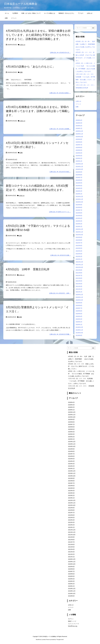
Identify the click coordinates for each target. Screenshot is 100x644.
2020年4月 (79, 316)
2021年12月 (79, 262)
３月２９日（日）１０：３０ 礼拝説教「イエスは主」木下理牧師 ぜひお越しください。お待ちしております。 (81, 381)
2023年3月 (79, 221)
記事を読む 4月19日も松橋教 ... (60, 129)
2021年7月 (79, 275)
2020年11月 (79, 297)
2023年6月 (79, 213)
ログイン (71, 619)
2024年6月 (79, 180)
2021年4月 (79, 284)
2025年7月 (79, 145)
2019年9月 (79, 335)
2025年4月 (79, 153)
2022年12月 (79, 229)
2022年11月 (79, 232)
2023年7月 (79, 210)
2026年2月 (79, 126)
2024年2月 (79, 191)
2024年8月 (79, 175)
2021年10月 (79, 267)
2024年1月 (79, 194)
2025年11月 (79, 134)
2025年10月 (79, 137)
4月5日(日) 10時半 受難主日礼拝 (29, 269)
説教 (21, 72)
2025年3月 (79, 156)
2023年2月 (79, 224)
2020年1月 (79, 325)
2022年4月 (79, 251)
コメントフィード (74, 624)
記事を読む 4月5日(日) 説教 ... (61, 255)
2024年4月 (79, 186)
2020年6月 (79, 311)
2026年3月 (79, 123)
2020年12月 (79, 295)
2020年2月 (79, 322)
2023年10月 (79, 202)
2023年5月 (79, 216)
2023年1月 (79, 226)
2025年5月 (79, 150)
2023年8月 (79, 207)
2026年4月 (79, 120)
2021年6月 (79, 278)
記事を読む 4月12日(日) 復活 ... (60, 172)
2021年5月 (79, 281)
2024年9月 (79, 172)
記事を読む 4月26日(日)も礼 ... (60, 53)
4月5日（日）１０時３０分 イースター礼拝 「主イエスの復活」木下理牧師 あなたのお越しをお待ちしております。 (81, 374)
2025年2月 (79, 158)
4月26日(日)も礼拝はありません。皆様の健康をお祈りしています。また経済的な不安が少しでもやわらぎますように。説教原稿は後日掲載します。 (38, 35)
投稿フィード (72, 621)
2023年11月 (79, 199)
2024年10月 (79, 169)
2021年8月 (79, 273)
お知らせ (23, 45)
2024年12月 (79, 164)
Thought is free (60, 640)
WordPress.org (73, 626)
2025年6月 (79, 147)
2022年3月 (79, 254)
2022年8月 (79, 240)
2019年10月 (79, 333)
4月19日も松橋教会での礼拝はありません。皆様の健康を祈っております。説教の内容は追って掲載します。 (38, 111)
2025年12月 (79, 131)
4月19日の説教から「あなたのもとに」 (31, 67)
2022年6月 (79, 246)
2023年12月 (79, 197)
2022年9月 (79, 237)
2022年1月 (79, 259)
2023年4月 (79, 218)
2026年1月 (79, 128)
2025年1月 (79, 161)
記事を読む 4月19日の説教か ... (60, 93)
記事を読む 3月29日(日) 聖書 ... (60, 334)
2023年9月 (79, 205)
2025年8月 (79, 142)
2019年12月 (79, 327)
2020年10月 (79, 300)
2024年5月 (79, 183)
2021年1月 (79, 292)
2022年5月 (79, 248)
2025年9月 (79, 139)
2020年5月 (79, 314)
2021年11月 (79, 265)
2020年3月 (79, 319)
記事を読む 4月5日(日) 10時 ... (60, 293)
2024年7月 (79, 177)
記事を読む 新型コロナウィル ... (60, 212)
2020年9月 (79, 303)
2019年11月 (79, 330)
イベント (78, 104)
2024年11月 (79, 167)
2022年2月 (79, 256)
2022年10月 (79, 235)
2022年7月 (79, 243)
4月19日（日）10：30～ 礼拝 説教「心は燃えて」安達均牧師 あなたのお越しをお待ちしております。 (81, 359)
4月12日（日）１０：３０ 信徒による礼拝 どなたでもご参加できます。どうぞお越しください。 (81, 366)
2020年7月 (79, 308)
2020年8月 (79, 305)
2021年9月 (79, 270)
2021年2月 (79, 289)
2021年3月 (79, 286)
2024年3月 (79, 188)
